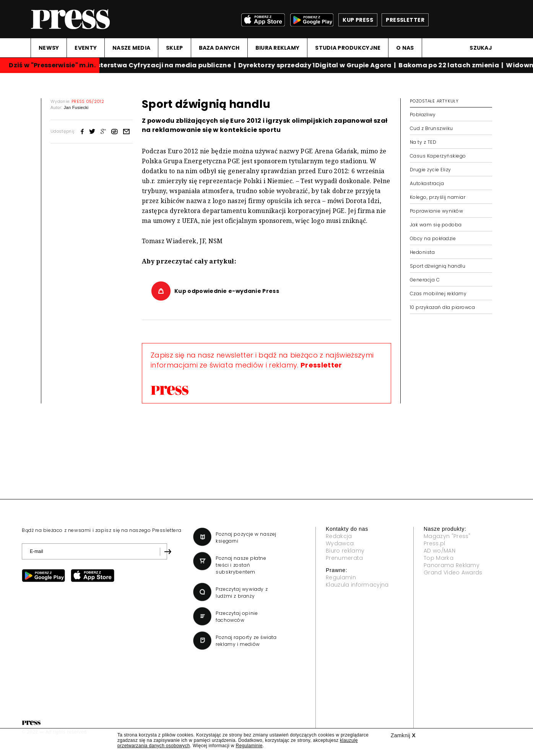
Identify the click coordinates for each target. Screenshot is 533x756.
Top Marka (439, 558)
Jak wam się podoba (436, 225)
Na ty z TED (423, 142)
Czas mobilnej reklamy (438, 293)
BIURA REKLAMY (278, 48)
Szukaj (481, 48)
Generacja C (425, 280)
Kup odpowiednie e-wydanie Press (227, 291)
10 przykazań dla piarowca (442, 307)
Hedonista (422, 252)
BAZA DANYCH (219, 48)
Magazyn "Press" (447, 536)
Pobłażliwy (423, 115)
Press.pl (435, 543)
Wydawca (340, 543)
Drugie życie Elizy (431, 170)
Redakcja (339, 536)
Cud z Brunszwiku (431, 128)
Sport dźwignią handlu (438, 266)
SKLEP (174, 48)
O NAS (405, 48)
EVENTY (86, 48)
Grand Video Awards (453, 572)
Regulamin (341, 577)
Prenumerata (344, 558)
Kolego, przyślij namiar (438, 197)
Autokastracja (427, 183)
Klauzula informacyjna (357, 585)
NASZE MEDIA (131, 48)
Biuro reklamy (345, 551)
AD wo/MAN (440, 551)
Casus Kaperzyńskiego (438, 156)
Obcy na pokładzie (433, 238)
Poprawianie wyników (436, 211)
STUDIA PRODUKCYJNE (348, 48)
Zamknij (403, 735)
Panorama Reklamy (452, 565)
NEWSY (49, 48)
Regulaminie (249, 746)
